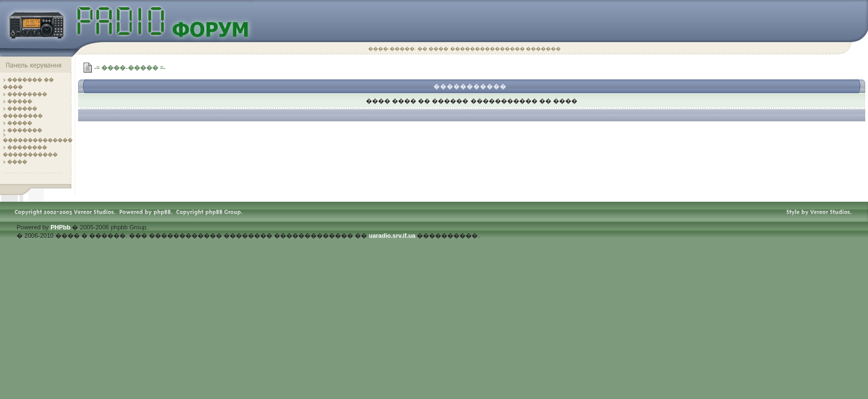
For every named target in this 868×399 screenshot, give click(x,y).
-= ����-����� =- (130, 68)
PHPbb (60, 227)
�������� (27, 94)
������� (25, 130)
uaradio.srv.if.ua (392, 236)
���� (17, 162)
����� (20, 101)
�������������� (38, 140)
